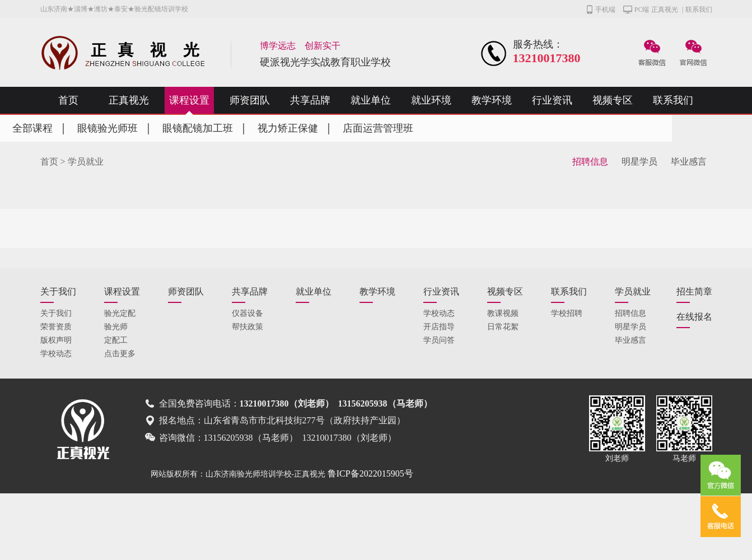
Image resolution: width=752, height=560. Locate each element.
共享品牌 (310, 100)
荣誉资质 (56, 327)
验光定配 (120, 313)
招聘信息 (590, 162)
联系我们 (699, 10)
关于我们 (58, 291)
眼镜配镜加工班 (198, 128)
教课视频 (503, 313)
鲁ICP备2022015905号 (370, 473)
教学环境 (492, 100)
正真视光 (665, 10)
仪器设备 (247, 313)
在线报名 (694, 317)
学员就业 (86, 162)
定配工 (116, 340)
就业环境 (431, 100)
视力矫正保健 (288, 128)
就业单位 (371, 100)
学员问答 (439, 340)
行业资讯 (552, 100)
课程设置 (189, 100)
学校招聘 (567, 313)
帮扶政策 (247, 327)
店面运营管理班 (378, 128)
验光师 (116, 327)
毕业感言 (689, 162)
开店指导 (439, 327)
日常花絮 (503, 327)
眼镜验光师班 (108, 128)
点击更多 (120, 354)
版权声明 (56, 340)
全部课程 (32, 128)
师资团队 (250, 100)
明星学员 (639, 162)
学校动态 (56, 354)
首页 (68, 100)
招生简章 (694, 291)
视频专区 (613, 100)
